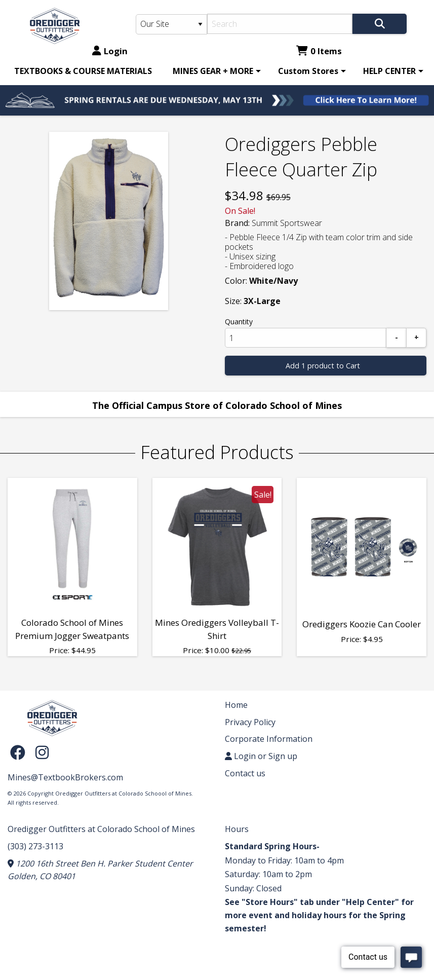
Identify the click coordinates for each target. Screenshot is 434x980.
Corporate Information (269, 739)
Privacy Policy (250, 722)
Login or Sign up (261, 756)
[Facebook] (20, 752)
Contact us (245, 773)
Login (110, 51)
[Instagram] (42, 752)
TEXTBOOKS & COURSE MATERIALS (83, 71)
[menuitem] (83, 71)
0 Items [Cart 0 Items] (319, 51)
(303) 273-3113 (35, 846)
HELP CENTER (389, 71)
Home (236, 705)
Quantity (239, 322)
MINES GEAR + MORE (213, 71)
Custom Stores (308, 71)
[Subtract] (397, 338)
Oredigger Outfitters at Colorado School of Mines (101, 829)
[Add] (416, 338)
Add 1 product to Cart (323, 366)
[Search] (280, 24)
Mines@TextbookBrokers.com (65, 777)
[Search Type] (171, 24)
